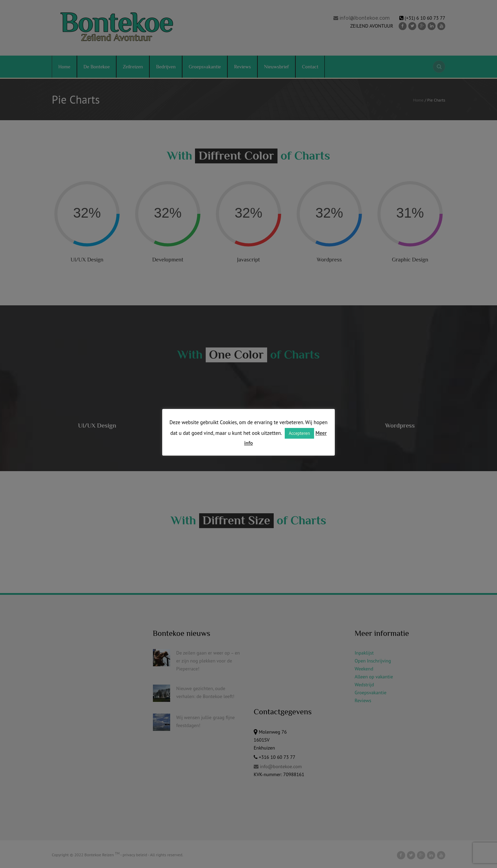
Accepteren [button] (299, 433)
